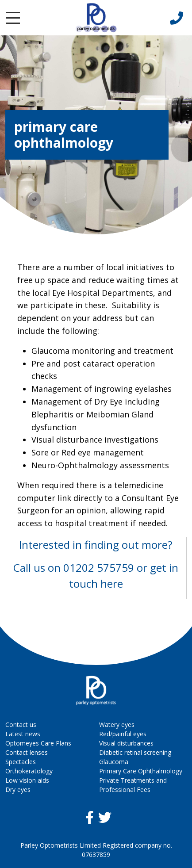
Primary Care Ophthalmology (141, 771)
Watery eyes (117, 725)
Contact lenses (27, 752)
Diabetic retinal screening (135, 752)
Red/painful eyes (123, 734)
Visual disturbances (126, 743)
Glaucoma (114, 762)
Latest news (23, 734)
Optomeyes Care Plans (38, 743)
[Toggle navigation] (13, 18)
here (112, 583)
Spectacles (21, 762)
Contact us (21, 725)
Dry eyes (18, 790)
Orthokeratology (29, 771)
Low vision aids (27, 780)
